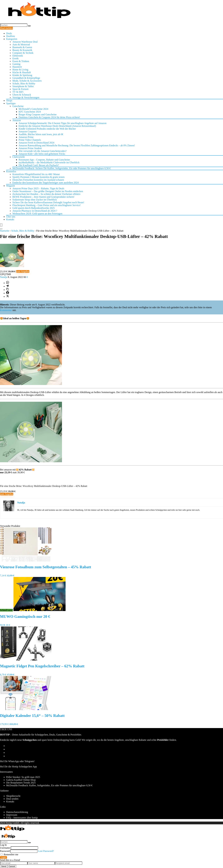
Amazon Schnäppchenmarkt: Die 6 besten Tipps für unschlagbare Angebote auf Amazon (63, 123)
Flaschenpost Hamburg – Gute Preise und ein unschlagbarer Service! (46, 205)
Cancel (12, 866)
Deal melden (6, 28)
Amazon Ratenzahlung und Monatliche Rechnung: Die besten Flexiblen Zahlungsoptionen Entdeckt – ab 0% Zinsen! (77, 145)
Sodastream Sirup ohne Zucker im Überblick (35, 200)
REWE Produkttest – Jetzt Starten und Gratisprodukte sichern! (43, 197)
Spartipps (11, 103)
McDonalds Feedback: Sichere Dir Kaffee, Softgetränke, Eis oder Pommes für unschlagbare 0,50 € (62, 168)
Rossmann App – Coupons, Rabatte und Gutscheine (44, 160)
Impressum (12, 815)
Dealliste (11, 36)
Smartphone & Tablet (23, 86)
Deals (9, 33)
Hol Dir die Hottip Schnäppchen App (18, 767)
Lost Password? (46, 851)
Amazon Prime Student (30, 148)
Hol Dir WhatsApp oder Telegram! (17, 761)
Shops (9, 101)
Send (4, 866)
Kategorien (12, 39)
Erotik (15, 58)
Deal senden (12, 799)
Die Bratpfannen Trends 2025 (21, 783)
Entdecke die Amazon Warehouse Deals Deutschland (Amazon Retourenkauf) (57, 126)
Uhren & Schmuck (22, 95)
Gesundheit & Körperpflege (26, 78)
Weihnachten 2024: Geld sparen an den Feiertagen (37, 214)
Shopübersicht (13, 796)
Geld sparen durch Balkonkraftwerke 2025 (34, 208)
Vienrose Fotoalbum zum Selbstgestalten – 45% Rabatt (45, 567)
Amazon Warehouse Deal (25, 42)
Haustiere (17, 67)
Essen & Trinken (21, 61)
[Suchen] (29, 26)
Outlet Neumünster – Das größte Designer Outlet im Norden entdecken (48, 191)
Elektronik (18, 56)
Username (5, 848)
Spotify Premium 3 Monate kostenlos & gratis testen (38, 177)
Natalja (4, 277)
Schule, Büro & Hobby (24, 84)
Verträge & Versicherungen (26, 97)
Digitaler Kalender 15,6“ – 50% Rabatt (32, 716)
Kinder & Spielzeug (22, 75)
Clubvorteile (19, 157)
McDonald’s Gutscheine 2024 (33, 109)
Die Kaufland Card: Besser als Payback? (39, 165)
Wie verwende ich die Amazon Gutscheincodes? (43, 151)
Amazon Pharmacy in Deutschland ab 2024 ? (35, 211)
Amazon (17, 120)
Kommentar (6, 310)
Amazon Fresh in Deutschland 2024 (36, 143)
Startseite (5, 231)
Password (5, 851)
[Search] (1, 229)
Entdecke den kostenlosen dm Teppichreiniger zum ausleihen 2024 (45, 183)
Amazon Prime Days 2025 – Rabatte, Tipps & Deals (38, 188)
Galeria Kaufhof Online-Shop (21, 780)
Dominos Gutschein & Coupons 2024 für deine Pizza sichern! (49, 117)
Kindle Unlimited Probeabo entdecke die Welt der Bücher (47, 129)
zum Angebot (23, 271)
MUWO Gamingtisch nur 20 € (25, 617)
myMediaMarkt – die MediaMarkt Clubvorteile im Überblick (49, 162)
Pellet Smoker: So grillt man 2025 (23, 777)
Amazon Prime (26, 137)
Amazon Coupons (28, 132)
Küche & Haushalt (22, 72)
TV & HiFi (18, 92)
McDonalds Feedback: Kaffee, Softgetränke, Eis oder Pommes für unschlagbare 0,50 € (49, 785)
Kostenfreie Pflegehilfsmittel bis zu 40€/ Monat (36, 174)
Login (3, 857)
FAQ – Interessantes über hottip (22, 818)
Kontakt (10, 219)
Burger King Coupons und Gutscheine (38, 114)
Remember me (9, 854)
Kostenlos (11, 171)
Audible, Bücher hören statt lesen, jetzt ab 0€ (41, 134)
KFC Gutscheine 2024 (30, 112)
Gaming (16, 64)
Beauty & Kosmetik (22, 50)
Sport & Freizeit (20, 89)
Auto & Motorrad (21, 45)
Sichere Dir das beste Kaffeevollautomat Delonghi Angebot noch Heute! (48, 202)
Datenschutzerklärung (17, 812)
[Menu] (1, 225)
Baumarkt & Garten (22, 47)
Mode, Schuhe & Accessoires (27, 81)
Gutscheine (18, 106)
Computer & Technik (23, 53)
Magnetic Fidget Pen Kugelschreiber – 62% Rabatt (42, 666)
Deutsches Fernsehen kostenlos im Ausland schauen (38, 180)
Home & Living (20, 70)
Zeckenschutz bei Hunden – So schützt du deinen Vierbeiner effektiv (46, 194)
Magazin (11, 186)
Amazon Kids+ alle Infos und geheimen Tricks (42, 154)
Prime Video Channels (30, 140)
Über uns (11, 217)
